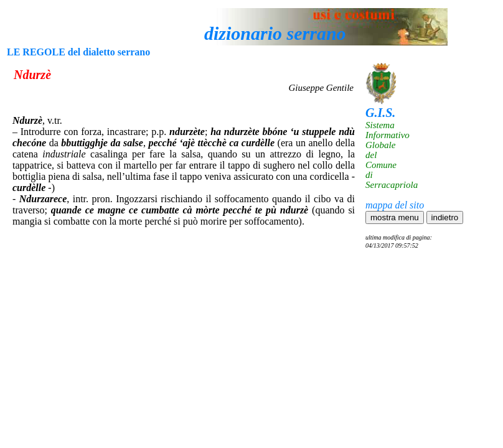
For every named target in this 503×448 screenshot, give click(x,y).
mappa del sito (395, 205)
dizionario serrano (275, 33)
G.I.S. (380, 113)
